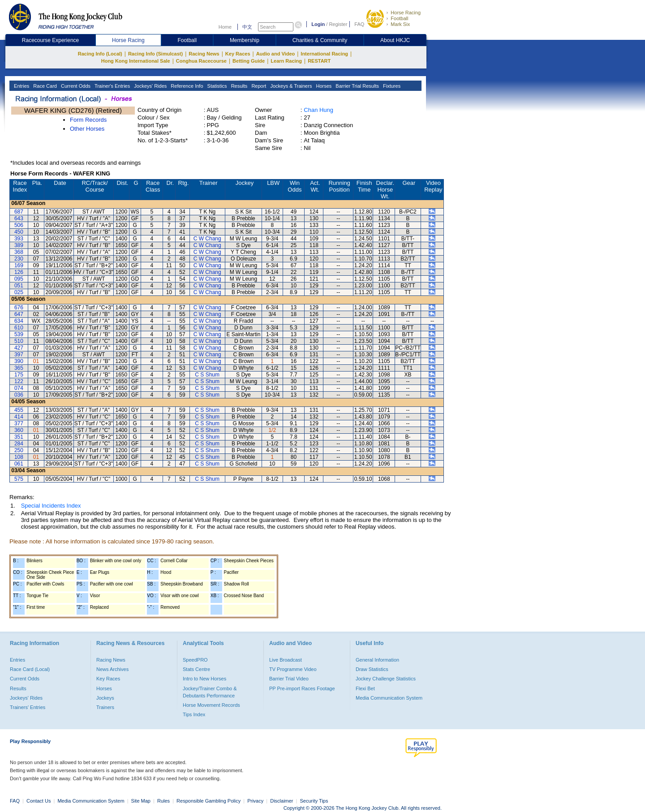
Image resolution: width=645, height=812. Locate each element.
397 (19, 355)
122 (19, 381)
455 (19, 410)
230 (19, 259)
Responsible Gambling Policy (209, 801)
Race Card (44, 86)
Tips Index (194, 714)
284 (19, 444)
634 (19, 321)
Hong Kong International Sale (136, 61)
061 (19, 464)
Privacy (255, 801)
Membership (245, 40)
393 (19, 239)
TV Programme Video (293, 669)
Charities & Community (320, 40)
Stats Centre (196, 669)
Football (399, 18)
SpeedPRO (195, 660)
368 (19, 252)
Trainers (105, 707)
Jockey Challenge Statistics (386, 679)
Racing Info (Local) (100, 54)
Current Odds (75, 86)
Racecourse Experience (50, 40)
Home (225, 27)
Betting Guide (249, 61)
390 (19, 361)
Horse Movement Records (211, 705)
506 (19, 225)
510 (19, 341)
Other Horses (87, 129)
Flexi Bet (365, 688)
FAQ (359, 24)
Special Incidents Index (51, 506)
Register (338, 24)
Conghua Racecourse (201, 61)
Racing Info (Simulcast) (155, 54)
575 (19, 479)
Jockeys (105, 698)
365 (19, 368)
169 (19, 265)
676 (19, 308)
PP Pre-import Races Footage (302, 688)
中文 (247, 27)
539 (19, 334)
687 (19, 212)
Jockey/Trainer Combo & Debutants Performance (210, 692)
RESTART (319, 61)
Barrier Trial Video (289, 679)
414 (19, 417)
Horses (323, 86)
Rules (164, 801)
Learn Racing (286, 61)
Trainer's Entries (112, 86)
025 (19, 292)
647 (19, 314)
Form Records (88, 120)
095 (19, 279)
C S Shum (207, 375)
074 (19, 388)
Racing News (204, 54)
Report (258, 86)
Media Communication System (389, 698)
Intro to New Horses (204, 679)
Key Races (238, 54)
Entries (21, 86)
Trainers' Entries (28, 707)
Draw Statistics (372, 669)
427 (19, 348)
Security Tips (314, 801)
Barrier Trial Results (357, 86)
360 (19, 430)
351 (19, 437)
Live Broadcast (286, 660)
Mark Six (400, 24)
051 (19, 286)
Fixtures (391, 86)
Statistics (217, 86)
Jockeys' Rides (150, 86)
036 (19, 395)
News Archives (112, 669)
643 (19, 218)
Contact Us (39, 801)
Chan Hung (318, 110)
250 (19, 450)
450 (19, 232)
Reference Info (186, 86)
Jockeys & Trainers (290, 86)
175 (19, 375)
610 (19, 328)
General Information (377, 660)
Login (318, 24)
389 (19, 245)
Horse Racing (406, 13)
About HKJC (395, 40)
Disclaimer (282, 801)
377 (19, 423)
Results (239, 86)
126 (19, 272)
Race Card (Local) (30, 669)
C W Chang (207, 239)
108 (19, 457)
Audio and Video (276, 54)
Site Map (141, 801)
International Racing (324, 54)
